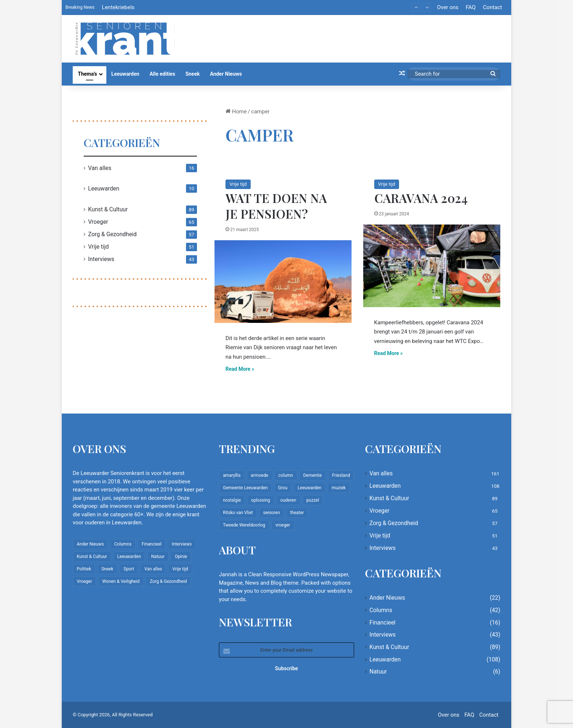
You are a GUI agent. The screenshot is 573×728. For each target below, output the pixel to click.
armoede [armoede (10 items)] (259, 475)
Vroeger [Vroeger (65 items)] (84, 581)
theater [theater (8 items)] (297, 513)
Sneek (192, 74)
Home (236, 112)
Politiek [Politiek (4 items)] (84, 569)
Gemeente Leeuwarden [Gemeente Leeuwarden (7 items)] (245, 488)
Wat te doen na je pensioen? (276, 206)
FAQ (470, 7)
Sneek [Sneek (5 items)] (107, 569)
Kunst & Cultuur (108, 209)
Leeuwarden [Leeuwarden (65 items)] (309, 488)
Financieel (382, 623)
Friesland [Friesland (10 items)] (341, 475)
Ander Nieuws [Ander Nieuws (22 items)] (90, 544)
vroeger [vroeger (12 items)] (283, 525)
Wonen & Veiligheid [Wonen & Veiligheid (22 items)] (121, 581)
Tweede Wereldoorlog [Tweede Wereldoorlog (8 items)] (244, 525)
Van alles (100, 168)
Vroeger (98, 222)
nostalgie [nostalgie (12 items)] (232, 500)
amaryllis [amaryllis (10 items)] (232, 475)
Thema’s (88, 74)
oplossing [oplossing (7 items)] (261, 500)
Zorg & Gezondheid (112, 234)
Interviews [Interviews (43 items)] (182, 544)
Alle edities (162, 74)
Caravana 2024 (421, 198)
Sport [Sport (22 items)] (129, 569)
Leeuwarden (126, 74)
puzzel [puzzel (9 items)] (313, 500)
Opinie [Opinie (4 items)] (181, 557)
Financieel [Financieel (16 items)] (152, 544)
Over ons (448, 7)
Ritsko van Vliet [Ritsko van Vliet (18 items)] (238, 513)
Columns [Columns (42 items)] (123, 544)
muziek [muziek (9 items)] (338, 488)
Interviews (101, 259)
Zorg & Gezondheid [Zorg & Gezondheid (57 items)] (168, 581)
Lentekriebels (118, 7)
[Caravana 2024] (432, 266)
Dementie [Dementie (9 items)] (313, 475)
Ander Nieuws (226, 74)
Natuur (378, 672)
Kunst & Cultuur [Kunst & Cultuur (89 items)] (92, 557)
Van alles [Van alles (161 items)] (153, 569)
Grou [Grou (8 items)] (283, 488)
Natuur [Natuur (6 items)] (158, 557)
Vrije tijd (238, 184)
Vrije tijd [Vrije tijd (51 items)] (180, 569)
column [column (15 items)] (286, 475)
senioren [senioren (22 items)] (272, 513)
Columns (381, 610)
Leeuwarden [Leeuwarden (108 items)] (129, 557)
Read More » (240, 369)
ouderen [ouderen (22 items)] (288, 500)
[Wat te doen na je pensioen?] (283, 282)
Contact (493, 7)
